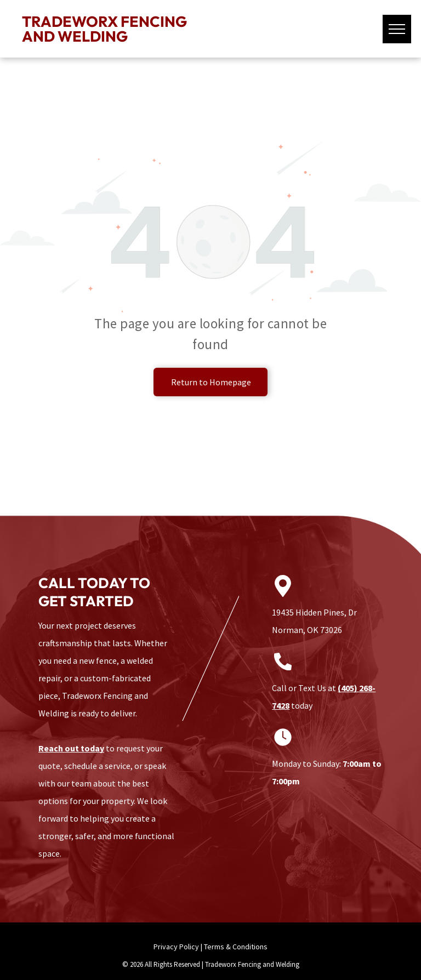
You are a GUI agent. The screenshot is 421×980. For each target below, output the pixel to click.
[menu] (397, 29)
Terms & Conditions (236, 947)
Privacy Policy (176, 947)
